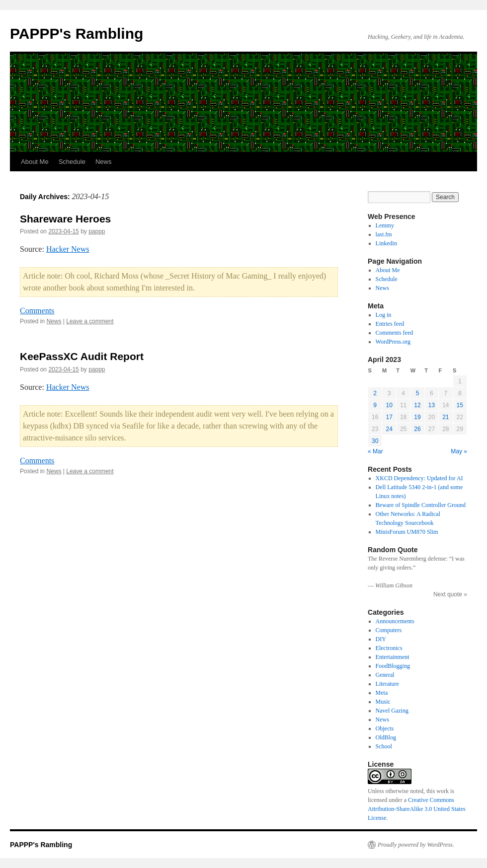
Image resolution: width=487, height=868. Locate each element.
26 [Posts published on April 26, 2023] (417, 429)
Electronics (389, 648)
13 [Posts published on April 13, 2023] (432, 405)
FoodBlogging (393, 666)
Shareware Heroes (65, 219)
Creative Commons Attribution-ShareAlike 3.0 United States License (417, 809)
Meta (382, 693)
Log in (384, 315)
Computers (389, 630)
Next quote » (450, 594)
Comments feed (395, 333)
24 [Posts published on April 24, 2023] (389, 429)
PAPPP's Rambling (77, 34)
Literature (387, 684)
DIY (381, 639)
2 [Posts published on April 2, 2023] (375, 393)
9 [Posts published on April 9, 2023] (375, 405)
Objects (385, 728)
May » (459, 451)
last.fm (384, 234)
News (104, 162)
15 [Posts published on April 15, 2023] (460, 405)
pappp (97, 231)
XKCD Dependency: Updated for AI (419, 478)
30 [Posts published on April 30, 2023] (375, 441)
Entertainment (393, 657)
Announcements (395, 621)
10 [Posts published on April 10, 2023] (389, 405)
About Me (35, 162)
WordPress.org (393, 342)
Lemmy (385, 225)
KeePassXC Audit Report (82, 356)
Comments (37, 311)
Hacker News (68, 249)
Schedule (72, 162)
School (384, 746)
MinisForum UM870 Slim (407, 532)
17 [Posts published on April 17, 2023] (389, 417)
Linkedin (386, 243)
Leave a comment (90, 321)
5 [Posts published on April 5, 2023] (418, 393)
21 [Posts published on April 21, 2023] (446, 417)
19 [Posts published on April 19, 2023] (417, 417)
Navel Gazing (392, 711)
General (385, 675)
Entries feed (390, 324)
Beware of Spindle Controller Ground (421, 505)
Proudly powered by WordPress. (416, 845)
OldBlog (386, 737)
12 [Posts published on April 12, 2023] (417, 405)
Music (383, 702)
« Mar (375, 451)
